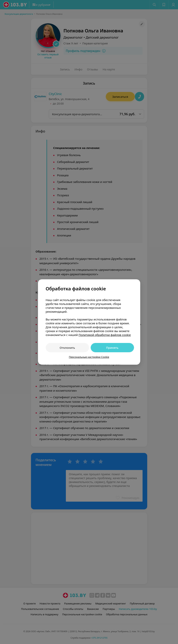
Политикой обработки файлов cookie (105, 335)
